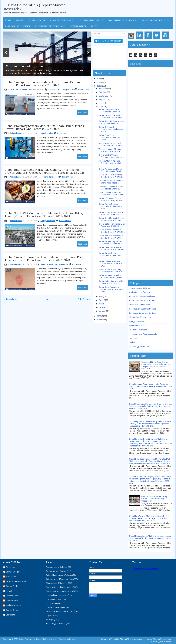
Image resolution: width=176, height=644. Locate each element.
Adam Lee (10, 567)
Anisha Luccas (16, 133)
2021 (99, 320)
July (101, 103)
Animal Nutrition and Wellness (142, 296)
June (101, 107)
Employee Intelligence (18, 26)
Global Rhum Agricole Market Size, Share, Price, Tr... (111, 122)
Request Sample (78, 26)
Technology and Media (139, 346)
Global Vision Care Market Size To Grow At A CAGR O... (112, 282)
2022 (99, 316)
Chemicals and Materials (140, 305)
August (102, 100)
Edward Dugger (13, 572)
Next (88, 52)
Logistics (133, 338)
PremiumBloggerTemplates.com (159, 639)
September (104, 96)
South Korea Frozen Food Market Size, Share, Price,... (111, 144)
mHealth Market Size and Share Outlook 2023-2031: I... (111, 163)
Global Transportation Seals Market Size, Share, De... (111, 111)
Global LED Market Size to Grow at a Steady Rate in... (111, 199)
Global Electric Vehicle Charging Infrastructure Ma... (112, 156)
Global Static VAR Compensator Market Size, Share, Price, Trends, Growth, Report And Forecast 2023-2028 (44, 215)
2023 (99, 86)
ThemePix (115, 639)
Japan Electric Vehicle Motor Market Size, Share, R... (111, 188)
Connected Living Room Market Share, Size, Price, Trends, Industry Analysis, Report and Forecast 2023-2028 (156, 365)
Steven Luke (11, 615)
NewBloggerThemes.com (162, 641)
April (101, 300)
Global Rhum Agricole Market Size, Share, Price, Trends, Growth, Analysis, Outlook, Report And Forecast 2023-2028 (45, 171)
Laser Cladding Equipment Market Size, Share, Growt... (111, 194)
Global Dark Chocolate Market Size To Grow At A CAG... (111, 219)
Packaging (134, 342)
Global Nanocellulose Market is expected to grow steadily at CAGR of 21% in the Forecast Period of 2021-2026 (150, 538)
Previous (6, 52)
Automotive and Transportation (61, 89)
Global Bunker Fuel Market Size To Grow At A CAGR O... (112, 231)
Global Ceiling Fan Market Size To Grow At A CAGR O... (112, 225)
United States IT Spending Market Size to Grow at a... (111, 271)
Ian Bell (9, 591)
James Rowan (12, 596)
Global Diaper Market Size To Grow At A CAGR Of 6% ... (111, 213)
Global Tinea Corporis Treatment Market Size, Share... (109, 137)
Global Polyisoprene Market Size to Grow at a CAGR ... (111, 170)
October (102, 92)
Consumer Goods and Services (142, 313)
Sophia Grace (12, 610)
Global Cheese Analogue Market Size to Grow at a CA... (110, 264)
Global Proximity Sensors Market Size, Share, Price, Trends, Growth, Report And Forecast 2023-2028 (45, 127)
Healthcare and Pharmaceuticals (54, 264)
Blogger (73, 639)
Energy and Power (48, 221)
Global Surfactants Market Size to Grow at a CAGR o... (111, 276)
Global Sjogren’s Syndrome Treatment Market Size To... (111, 243)
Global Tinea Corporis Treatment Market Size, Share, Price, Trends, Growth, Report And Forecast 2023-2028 (45, 259)
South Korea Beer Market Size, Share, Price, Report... (112, 182)
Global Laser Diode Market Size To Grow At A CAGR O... (112, 248)
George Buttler (12, 586)
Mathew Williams (13, 605)
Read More (82, 113)
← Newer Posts (11, 299)
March (102, 304)
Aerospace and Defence (140, 288)
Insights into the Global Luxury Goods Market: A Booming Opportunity (154, 499)
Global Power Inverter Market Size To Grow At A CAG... (111, 237)
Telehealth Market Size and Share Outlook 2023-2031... (111, 150)
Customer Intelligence (90, 20)
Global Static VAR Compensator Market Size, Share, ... (111, 129)
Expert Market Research (20, 89)
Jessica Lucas (12, 600)
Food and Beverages (49, 177)
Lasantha (140, 639)
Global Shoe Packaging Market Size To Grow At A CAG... (111, 289)
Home (8, 20)
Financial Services (137, 326)
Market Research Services (155, 20)
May (101, 296)
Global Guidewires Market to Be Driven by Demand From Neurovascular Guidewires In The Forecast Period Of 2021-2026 (151, 406)
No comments (83, 89)
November (103, 89)
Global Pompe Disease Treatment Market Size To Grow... (111, 206)
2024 (99, 82)
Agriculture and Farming (139, 292)
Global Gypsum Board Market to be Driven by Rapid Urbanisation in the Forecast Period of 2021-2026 (151, 386)
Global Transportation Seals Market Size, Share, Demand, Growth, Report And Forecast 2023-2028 (43, 84)
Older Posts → (84, 299)
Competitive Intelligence (122, 20)
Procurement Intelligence (50, 26)
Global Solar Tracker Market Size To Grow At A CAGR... (111, 176)
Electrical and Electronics (140, 317)
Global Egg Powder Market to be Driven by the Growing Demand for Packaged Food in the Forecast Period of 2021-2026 (149, 518)
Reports (20, 20)
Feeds (94, 26)
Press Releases (37, 20)
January (102, 311)
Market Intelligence (61, 20)
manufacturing (47, 133)
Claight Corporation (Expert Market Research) (34, 7)
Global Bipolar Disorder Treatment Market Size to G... (110, 255)
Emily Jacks (11, 577)
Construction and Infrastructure (142, 309)
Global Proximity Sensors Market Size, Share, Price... (111, 116)
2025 (99, 79)
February (103, 307)
